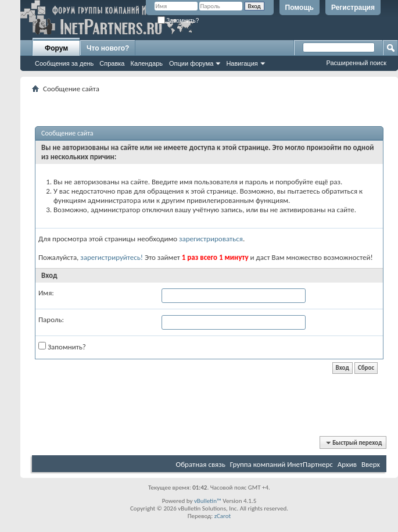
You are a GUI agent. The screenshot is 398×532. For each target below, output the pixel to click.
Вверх (371, 464)
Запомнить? (178, 21)
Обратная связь (201, 464)
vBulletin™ (208, 501)
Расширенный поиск (356, 63)
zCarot (223, 516)
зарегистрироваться (211, 239)
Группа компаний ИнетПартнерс (282, 464)
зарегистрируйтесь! (112, 257)
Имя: (46, 293)
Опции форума (191, 63)
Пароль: (51, 319)
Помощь (300, 8)
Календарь (146, 63)
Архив (347, 464)
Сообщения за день (64, 63)
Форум (56, 48)
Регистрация (353, 8)
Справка (112, 63)
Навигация (242, 63)
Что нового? (108, 48)
